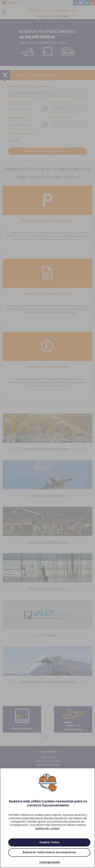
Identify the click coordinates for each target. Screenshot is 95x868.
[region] (47, 818)
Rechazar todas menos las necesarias (49, 852)
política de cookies (47, 828)
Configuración (50, 862)
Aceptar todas (49, 842)
